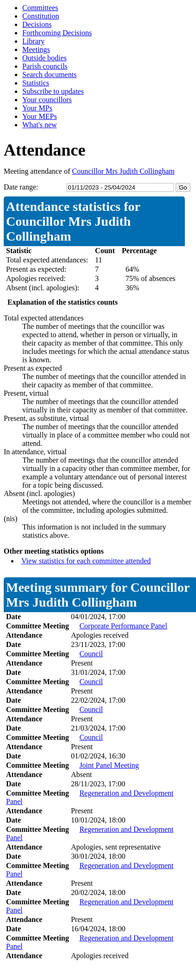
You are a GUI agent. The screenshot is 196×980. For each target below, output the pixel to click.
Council (91, 654)
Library (33, 41)
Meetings (36, 49)
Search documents (49, 75)
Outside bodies (45, 58)
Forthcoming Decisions (57, 33)
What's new (39, 125)
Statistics (36, 83)
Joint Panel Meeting (109, 765)
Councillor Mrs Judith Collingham (123, 171)
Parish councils (45, 66)
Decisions (37, 24)
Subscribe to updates (53, 91)
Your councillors (47, 100)
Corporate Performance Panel (123, 626)
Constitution (41, 16)
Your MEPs (39, 116)
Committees (40, 8)
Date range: (21, 187)
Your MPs (37, 108)
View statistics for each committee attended (86, 561)
